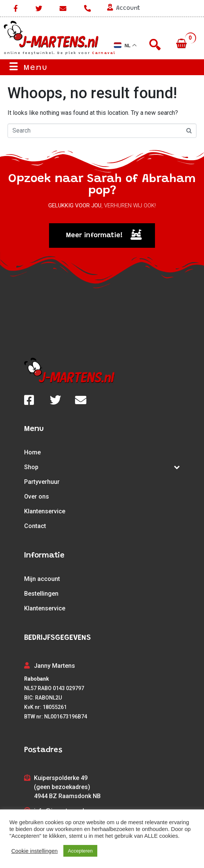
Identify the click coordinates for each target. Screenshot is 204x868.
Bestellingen (41, 594)
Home (32, 452)
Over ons (37, 497)
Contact (35, 526)
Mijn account (42, 579)
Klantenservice (45, 511)
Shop (102, 467)
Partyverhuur (42, 482)
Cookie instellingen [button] (35, 851)
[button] (102, 236)
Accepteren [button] (80, 851)
